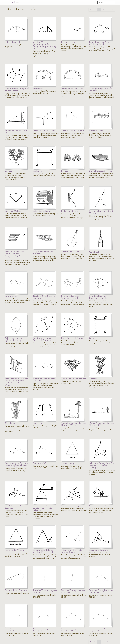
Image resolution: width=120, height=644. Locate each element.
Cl (12, 2)
